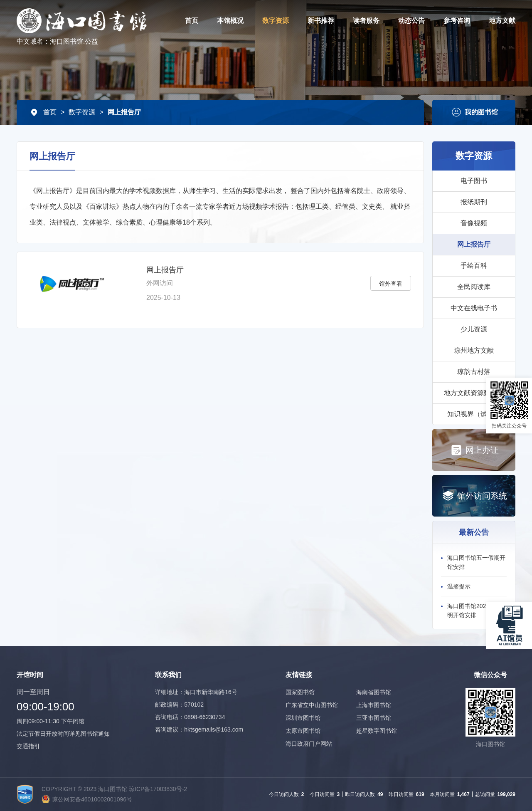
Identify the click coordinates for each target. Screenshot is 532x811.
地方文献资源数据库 (474, 393)
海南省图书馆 (374, 692)
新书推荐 (321, 21)
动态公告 (411, 21)
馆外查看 (391, 284)
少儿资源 (474, 329)
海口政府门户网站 (309, 744)
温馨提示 (459, 586)
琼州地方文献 (474, 350)
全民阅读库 (474, 287)
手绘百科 (474, 266)
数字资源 (276, 21)
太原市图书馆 (303, 731)
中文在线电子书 (474, 308)
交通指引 (28, 746)
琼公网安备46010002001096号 (92, 799)
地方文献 (502, 21)
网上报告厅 (124, 112)
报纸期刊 (474, 202)
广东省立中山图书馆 (312, 705)
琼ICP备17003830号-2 (158, 789)
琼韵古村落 (474, 372)
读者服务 (366, 21)
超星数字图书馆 (377, 731)
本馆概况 (230, 21)
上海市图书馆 (374, 705)
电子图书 (474, 181)
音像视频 (474, 223)
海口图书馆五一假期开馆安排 (476, 562)
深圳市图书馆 (303, 718)
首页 (192, 21)
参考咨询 (457, 21)
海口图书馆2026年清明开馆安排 (474, 611)
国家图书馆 (300, 692)
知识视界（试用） (474, 414)
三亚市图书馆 (374, 718)
